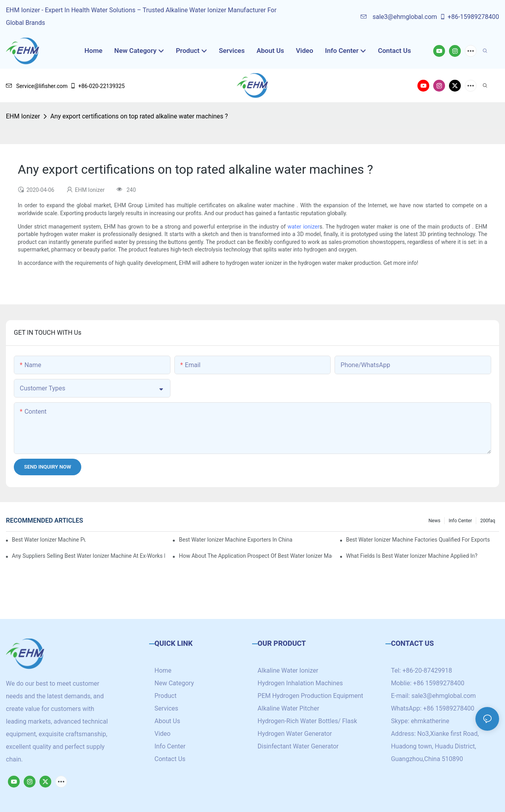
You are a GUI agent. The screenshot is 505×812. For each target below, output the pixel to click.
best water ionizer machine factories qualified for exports (418, 540)
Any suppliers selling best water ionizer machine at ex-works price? (88, 556)
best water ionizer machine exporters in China (236, 540)
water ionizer (304, 227)
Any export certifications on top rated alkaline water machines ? (139, 116)
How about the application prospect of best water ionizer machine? (255, 556)
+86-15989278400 (469, 17)
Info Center (460, 521)
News (434, 521)
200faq (488, 521)
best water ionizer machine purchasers (49, 540)
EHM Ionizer (23, 116)
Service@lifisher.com (37, 86)
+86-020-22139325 (97, 86)
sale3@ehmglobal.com (399, 17)
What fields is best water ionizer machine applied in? (412, 556)
